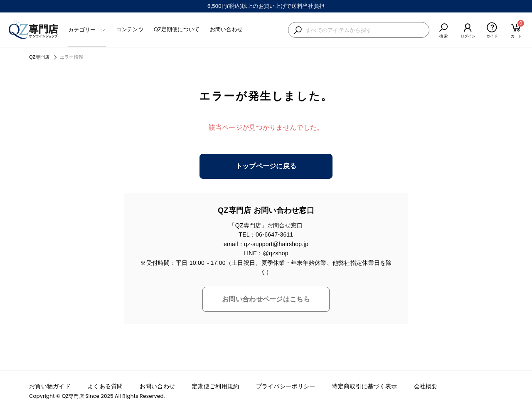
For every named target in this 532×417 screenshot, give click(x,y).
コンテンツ (130, 29)
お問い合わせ (227, 29)
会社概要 (426, 386)
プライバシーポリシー (286, 386)
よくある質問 (105, 386)
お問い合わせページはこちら (266, 299)
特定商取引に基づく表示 (364, 386)
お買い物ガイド (50, 386)
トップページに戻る (266, 166)
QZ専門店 (39, 57)
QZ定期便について (177, 29)
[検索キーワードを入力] (365, 30)
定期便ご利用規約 (215, 386)
